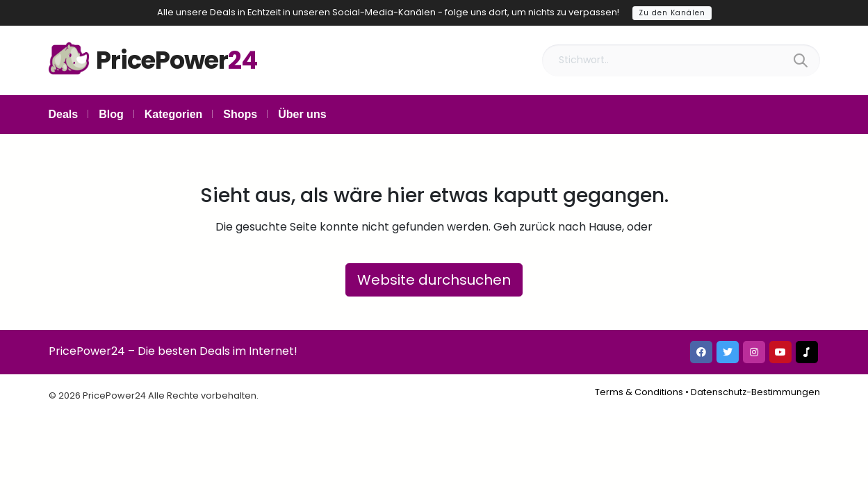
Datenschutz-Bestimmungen (755, 392)
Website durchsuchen (434, 280)
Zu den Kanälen (672, 13)
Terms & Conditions (639, 392)
